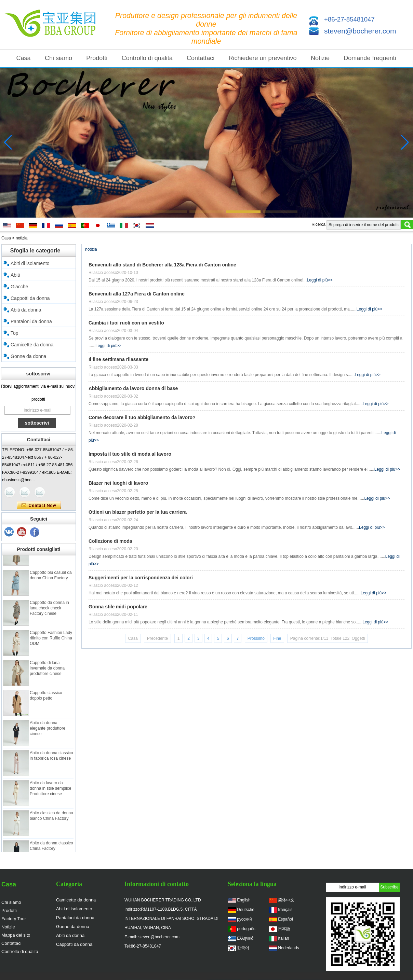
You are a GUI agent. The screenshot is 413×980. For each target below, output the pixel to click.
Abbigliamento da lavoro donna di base (133, 388)
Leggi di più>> (319, 280)
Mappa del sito (16, 935)
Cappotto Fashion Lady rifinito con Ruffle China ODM (51, 641)
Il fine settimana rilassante (118, 359)
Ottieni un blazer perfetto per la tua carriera (138, 512)
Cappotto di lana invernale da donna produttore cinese (47, 671)
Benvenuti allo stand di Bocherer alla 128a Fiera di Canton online (162, 265)
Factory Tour (14, 919)
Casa (24, 58)
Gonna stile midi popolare (118, 607)
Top (15, 333)
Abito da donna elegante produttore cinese (48, 731)
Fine (277, 638)
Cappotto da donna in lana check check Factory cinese (49, 611)
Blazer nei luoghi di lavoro (118, 483)
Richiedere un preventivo (263, 58)
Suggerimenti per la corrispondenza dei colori (141, 578)
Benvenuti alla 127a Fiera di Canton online (137, 294)
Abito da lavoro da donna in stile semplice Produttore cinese (50, 791)
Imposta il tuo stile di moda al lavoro (130, 454)
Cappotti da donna (30, 298)
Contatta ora (39, 506)
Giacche (19, 287)
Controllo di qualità (147, 58)
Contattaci (201, 58)
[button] (133, 212)
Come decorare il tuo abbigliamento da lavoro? (142, 417)
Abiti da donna (26, 310)
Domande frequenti (370, 58)
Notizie (320, 58)
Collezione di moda (110, 541)
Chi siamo (58, 58)
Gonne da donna (28, 356)
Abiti (15, 275)
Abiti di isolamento (30, 263)
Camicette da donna (32, 345)
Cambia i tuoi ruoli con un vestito (126, 323)
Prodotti (97, 58)
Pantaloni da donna (31, 321)
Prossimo (256, 638)
